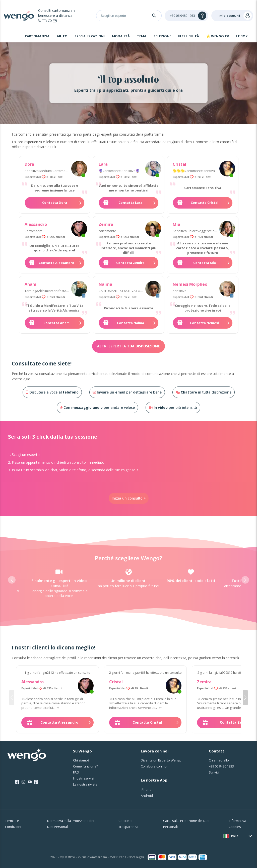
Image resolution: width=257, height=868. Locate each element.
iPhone (146, 790)
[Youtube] (30, 782)
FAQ (76, 772)
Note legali (136, 857)
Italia (235, 836)
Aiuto (62, 36)
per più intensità (173, 407)
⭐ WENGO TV (218, 36)
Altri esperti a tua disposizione (128, 346)
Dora (29, 164)
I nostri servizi (84, 778)
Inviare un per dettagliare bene (127, 392)
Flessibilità (189, 36)
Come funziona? (85, 766)
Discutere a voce (52, 392)
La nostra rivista (85, 784)
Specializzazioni (90, 36)
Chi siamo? (81, 760)
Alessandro (36, 224)
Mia (176, 224)
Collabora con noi (154, 766)
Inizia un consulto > (129, 498)
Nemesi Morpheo (190, 284)
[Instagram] (23, 782)
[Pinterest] (36, 782)
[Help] (186, 16)
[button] (12, 580)
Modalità (121, 36)
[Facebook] (17, 782)
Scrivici (214, 772)
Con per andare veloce (97, 407)
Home (13, 37)
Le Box (242, 36)
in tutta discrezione (204, 392)
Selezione (162, 36)
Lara (103, 164)
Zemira (106, 224)
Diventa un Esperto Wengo (161, 760)
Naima (105, 284)
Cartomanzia (37, 36)
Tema (142, 36)
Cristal (179, 164)
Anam (30, 284)
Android (147, 796)
